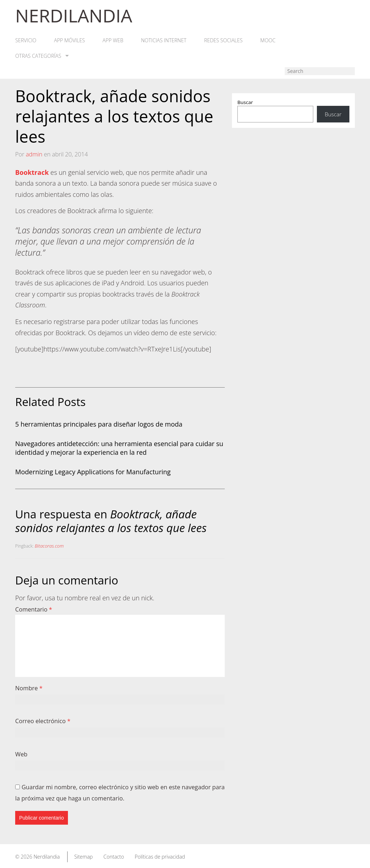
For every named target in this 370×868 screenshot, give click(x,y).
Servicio (26, 41)
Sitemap (83, 857)
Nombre (29, 688)
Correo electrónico (43, 721)
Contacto (114, 857)
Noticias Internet (165, 41)
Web (21, 754)
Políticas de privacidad (160, 857)
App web (114, 41)
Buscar (245, 103)
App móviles (70, 41)
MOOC (270, 41)
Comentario (34, 610)
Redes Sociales (225, 41)
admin (34, 154)
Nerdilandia (47, 857)
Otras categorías (42, 56)
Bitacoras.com (49, 546)
